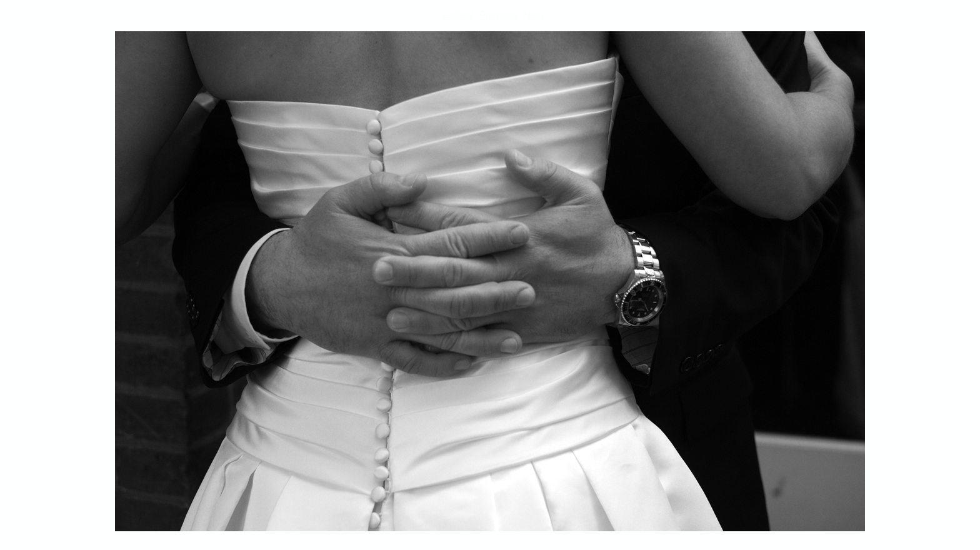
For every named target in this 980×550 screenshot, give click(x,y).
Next (533, 15)
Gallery (458, 15)
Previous (498, 15)
